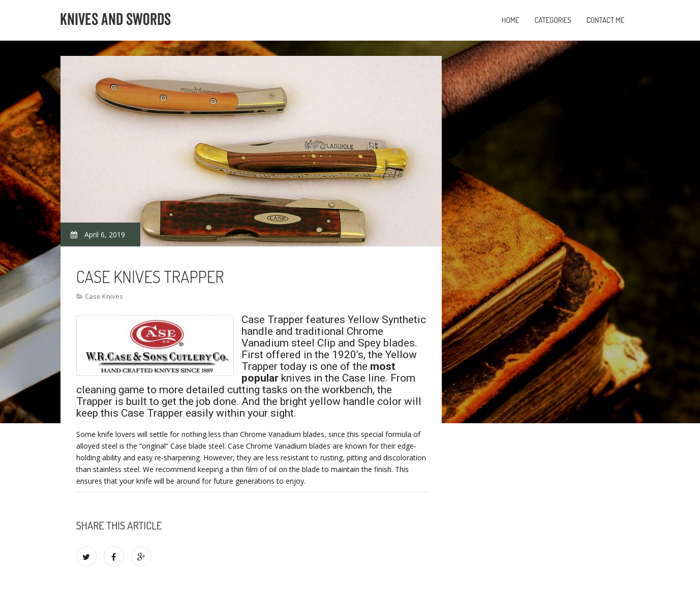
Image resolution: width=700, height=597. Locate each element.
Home (511, 20)
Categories (553, 20)
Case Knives (104, 296)
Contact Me (606, 20)
